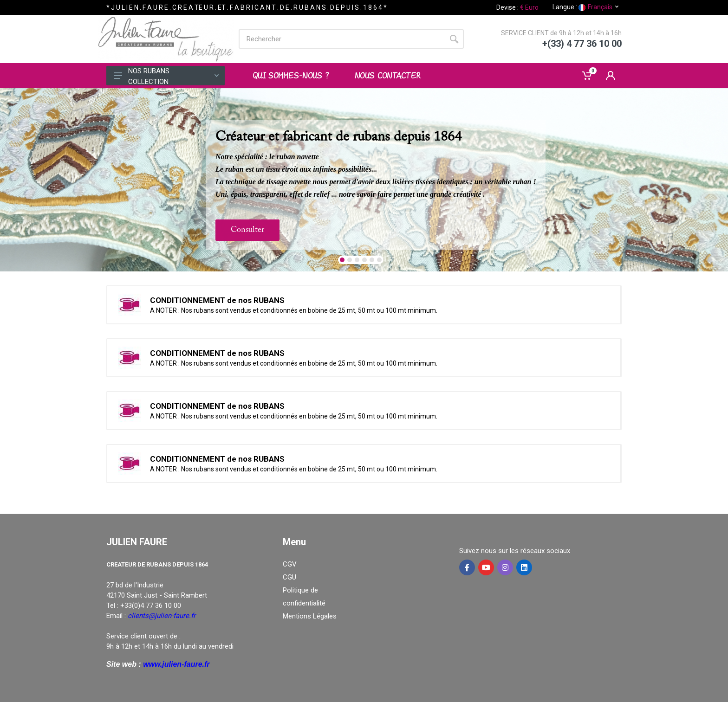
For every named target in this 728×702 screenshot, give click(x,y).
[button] (342, 260)
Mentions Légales (310, 616)
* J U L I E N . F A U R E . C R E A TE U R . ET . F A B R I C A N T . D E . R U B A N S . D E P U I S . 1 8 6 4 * (247, 7)
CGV (290, 564)
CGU (289, 577)
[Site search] (341, 39)
